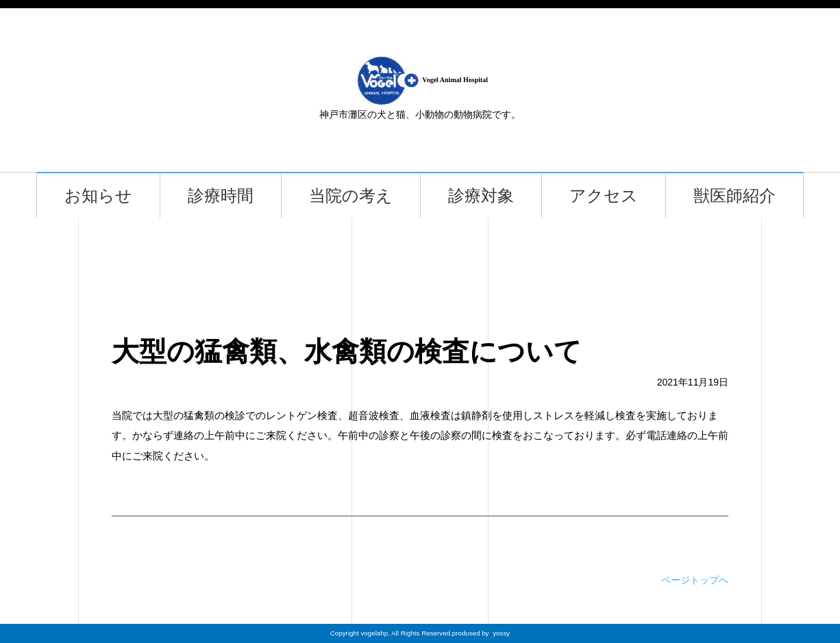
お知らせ (98, 196)
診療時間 (221, 196)
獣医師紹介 (734, 196)
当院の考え (351, 196)
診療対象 (481, 196)
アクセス (604, 196)
